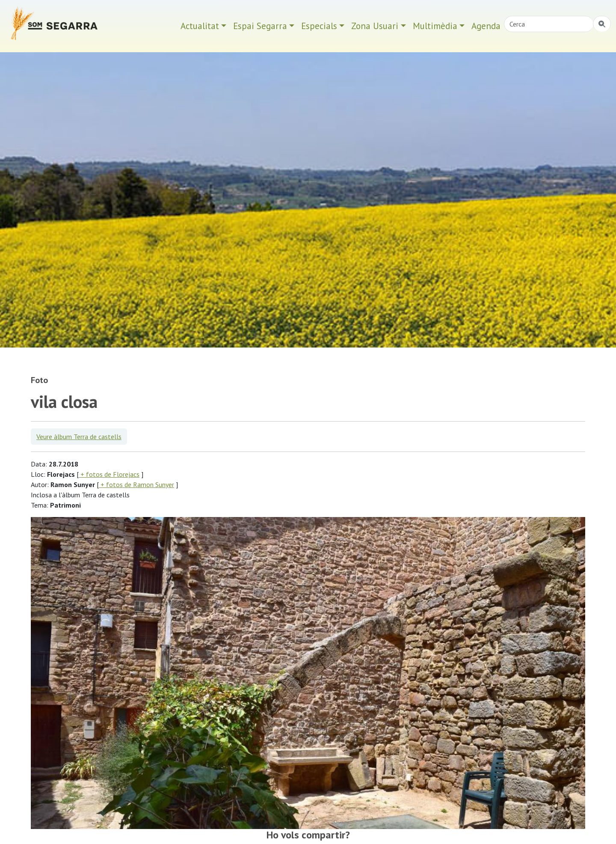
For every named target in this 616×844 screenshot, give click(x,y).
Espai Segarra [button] (260, 26)
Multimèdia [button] (435, 26)
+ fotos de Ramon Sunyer (136, 484)
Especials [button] (319, 26)
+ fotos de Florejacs (109, 474)
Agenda (486, 26)
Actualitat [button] (200, 26)
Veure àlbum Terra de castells (79, 437)
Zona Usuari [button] (375, 26)
